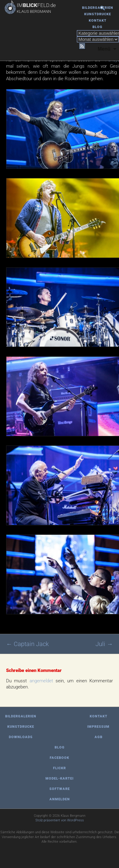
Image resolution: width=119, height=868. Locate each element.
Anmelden (60, 799)
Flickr (60, 768)
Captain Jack (27, 644)
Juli (104, 644)
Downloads (21, 737)
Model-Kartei (60, 779)
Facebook (60, 758)
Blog (97, 27)
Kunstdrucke (98, 14)
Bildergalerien (98, 8)
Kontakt (98, 21)
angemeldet (41, 681)
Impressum (98, 727)
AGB (99, 737)
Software (60, 789)
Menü (104, 49)
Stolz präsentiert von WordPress (60, 820)
